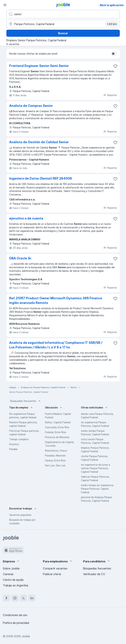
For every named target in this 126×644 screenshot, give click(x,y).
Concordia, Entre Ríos (57, 427)
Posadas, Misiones (55, 455)
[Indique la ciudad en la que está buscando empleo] (63, 24)
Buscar (63, 33)
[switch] (114, 54)
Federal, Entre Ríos (56, 432)
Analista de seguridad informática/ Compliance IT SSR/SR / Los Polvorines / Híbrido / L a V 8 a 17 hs (56, 345)
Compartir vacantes (55, 568)
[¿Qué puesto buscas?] (63, 14)
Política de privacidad (16, 623)
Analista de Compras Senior (31, 106)
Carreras (8, 574)
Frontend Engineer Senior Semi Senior (39, 66)
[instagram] (15, 598)
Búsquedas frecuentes (26, 401)
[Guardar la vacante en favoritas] (115, 66)
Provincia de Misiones (57, 437)
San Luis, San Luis (55, 465)
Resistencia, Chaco (56, 451)
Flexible (13, 449)
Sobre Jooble (11, 568)
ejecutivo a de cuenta (26, 218)
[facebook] (6, 598)
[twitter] (23, 598)
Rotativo (14, 444)
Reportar (110, 95)
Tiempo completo (19, 439)
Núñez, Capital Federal (58, 422)
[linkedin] (32, 598)
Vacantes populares (20, 515)
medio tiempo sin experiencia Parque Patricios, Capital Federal (97, 489)
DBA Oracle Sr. (20, 258)
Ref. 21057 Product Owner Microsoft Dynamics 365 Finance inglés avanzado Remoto (56, 300)
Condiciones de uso (15, 615)
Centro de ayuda (13, 580)
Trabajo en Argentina (16, 585)
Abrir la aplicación (112, 5)
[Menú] (5, 5)
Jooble (26, 636)
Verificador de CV (94, 574)
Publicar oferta (52, 574)
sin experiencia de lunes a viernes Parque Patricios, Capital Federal (96, 468)
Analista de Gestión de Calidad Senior (39, 142)
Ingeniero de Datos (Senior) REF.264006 (41, 178)
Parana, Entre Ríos (55, 460)
